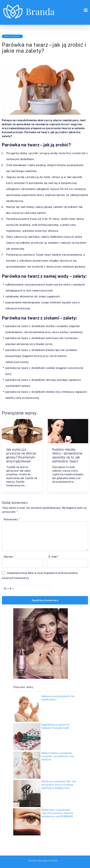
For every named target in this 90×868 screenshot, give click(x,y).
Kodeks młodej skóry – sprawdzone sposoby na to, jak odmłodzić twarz (67, 455)
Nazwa (9, 557)
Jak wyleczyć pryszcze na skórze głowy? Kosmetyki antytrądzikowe (21, 455)
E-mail (54, 557)
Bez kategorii (12, 36)
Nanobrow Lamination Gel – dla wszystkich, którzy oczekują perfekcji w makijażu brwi (59, 785)
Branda (32, 861)
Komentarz (12, 519)
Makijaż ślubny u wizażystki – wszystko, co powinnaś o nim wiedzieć (58, 756)
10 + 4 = (9, 589)
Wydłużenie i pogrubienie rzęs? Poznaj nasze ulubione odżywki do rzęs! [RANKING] (57, 813)
